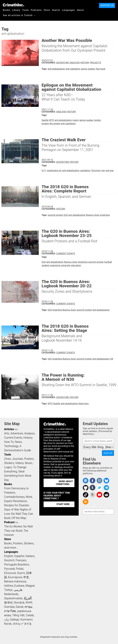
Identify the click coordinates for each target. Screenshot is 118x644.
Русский (9, 569)
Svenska (9, 607)
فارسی (18, 590)
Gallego (15, 619)
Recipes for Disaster (16, 505)
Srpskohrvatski (13, 598)
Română (19, 603)
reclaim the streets (51, 124)
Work (29, 497)
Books (7, 10)
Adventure (63, 63)
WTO (52, 120)
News (18, 442)
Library (16, 10)
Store (47, 10)
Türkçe (8, 590)
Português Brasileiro (17, 564)
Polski (20, 569)
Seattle (45, 120)
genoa (84, 69)
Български (15, 577)
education (76, 265)
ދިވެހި (6, 619)
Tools (25, 10)
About (80, 10)
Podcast (9, 522)
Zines (7, 459)
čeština (9, 586)
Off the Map (19, 518)
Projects (96, 63)
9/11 (44, 171)
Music (29, 463)
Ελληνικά (10, 573)
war (103, 171)
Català (30, 615)
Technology (11, 446)
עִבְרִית (29, 607)
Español (19, 556)
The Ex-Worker (13, 526)
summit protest (55, 215)
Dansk (20, 607)
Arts (7, 433)
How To (9, 442)
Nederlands (11, 594)
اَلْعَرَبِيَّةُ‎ (28, 598)
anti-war (110, 171)
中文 (26, 577)
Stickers (9, 463)
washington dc (54, 171)
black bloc (84, 404)
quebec (91, 69)
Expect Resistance (15, 501)
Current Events (66, 254)
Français (21, 560)
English (9, 556)
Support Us (107, 5)
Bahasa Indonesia (15, 581)
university (66, 265)
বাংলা (29, 603)
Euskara (19, 586)
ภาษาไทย (10, 611)
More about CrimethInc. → (64, 483)
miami (76, 120)
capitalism (85, 171)
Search (56, 10)
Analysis (75, 63)
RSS (16, 430)
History (85, 63)
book (103, 69)
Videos (20, 463)
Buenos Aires (93, 215)
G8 (112, 359)
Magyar (30, 586)
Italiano (30, 556)
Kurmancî (26, 619)
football (108, 262)
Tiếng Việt (18, 615)
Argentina (105, 215)
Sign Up (108, 453)
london (98, 120)
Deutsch (9, 560)
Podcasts (36, 10)
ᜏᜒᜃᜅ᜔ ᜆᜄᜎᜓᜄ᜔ (22, 624)
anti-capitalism (73, 69)
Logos (8, 467)
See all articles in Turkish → (19, 15)
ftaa (98, 69)
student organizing (51, 265)
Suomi (21, 573)
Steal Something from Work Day (18, 476)
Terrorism (96, 171)
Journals (18, 459)
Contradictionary (14, 497)
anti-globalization (56, 69)
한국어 (8, 603)
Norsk (8, 624)
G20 (66, 215)
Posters (29, 459)
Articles (9, 429)
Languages (68, 10)
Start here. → (65, 504)
